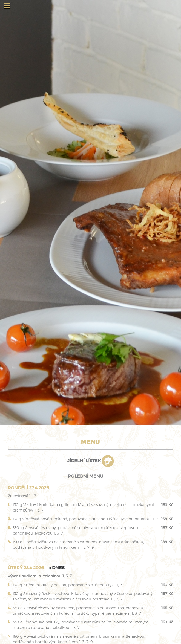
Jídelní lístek (90, 461)
